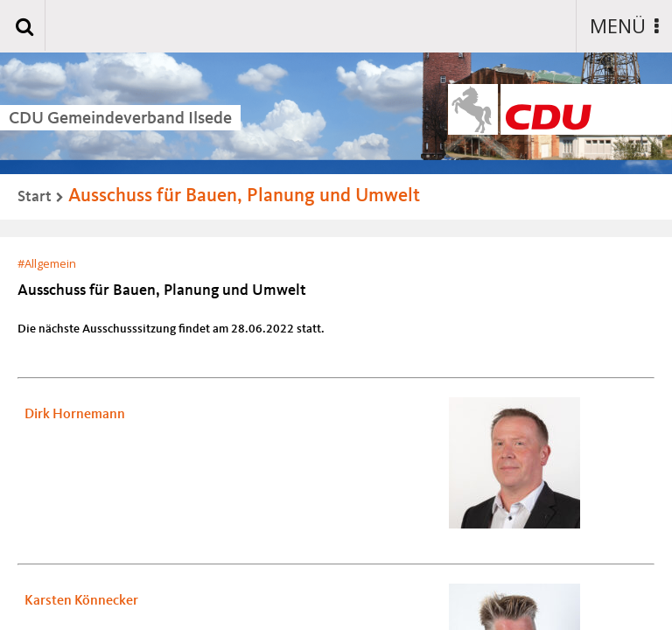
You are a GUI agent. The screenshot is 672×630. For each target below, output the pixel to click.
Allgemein (50, 263)
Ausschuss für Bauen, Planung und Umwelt (244, 196)
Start (35, 197)
